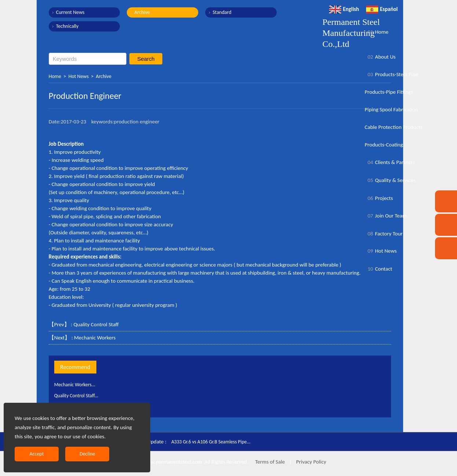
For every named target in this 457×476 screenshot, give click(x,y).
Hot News (79, 76)
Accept (37, 454)
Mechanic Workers (95, 338)
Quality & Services (390, 180)
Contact (378, 269)
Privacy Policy (311, 462)
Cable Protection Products (394, 127)
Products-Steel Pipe (392, 74)
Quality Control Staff (96, 324)
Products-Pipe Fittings (389, 92)
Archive (137, 12)
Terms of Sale (269, 462)
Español (382, 9)
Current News (70, 12)
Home (55, 76)
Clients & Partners (390, 162)
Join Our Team (386, 216)
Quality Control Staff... (79, 395)
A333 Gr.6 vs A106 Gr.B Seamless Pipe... (215, 442)
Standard (211, 12)
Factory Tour (384, 234)
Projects (379, 198)
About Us (380, 57)
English (344, 9)
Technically (67, 26)
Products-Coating (384, 145)
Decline (87, 454)
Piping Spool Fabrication (391, 109)
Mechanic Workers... (77, 384)
